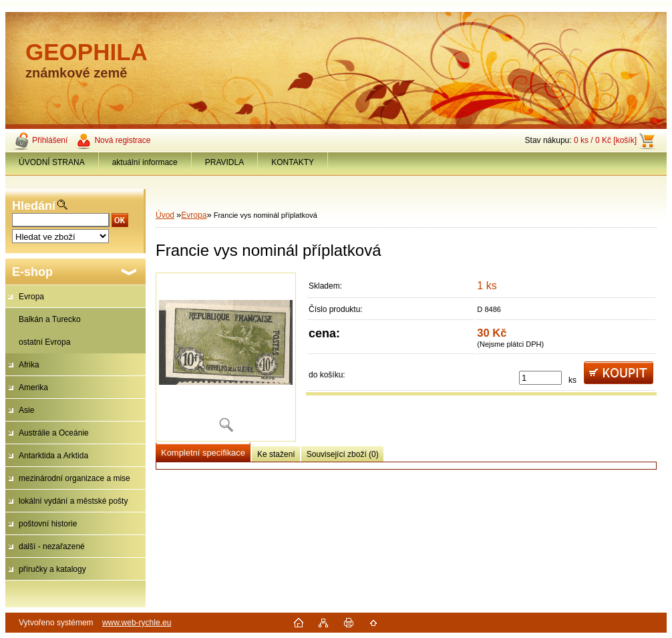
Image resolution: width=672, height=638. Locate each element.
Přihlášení (50, 140)
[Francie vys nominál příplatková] (226, 357)
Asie (26, 410)
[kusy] (540, 378)
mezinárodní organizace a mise (74, 478)
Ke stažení (276, 454)
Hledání (34, 206)
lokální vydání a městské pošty (73, 501)
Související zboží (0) (343, 454)
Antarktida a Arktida (53, 456)
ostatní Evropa (44, 342)
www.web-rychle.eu (137, 623)
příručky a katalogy (52, 569)
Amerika (33, 387)
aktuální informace (145, 162)
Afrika (29, 365)
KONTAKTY (293, 162)
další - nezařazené (52, 546)
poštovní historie (48, 524)
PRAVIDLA (224, 162)
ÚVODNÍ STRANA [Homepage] (52, 162)
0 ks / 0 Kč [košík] (605, 140)
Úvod (165, 215)
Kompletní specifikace (203, 453)
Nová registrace (122, 140)
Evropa (31, 297)
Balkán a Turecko (50, 319)
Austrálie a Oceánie (54, 433)
